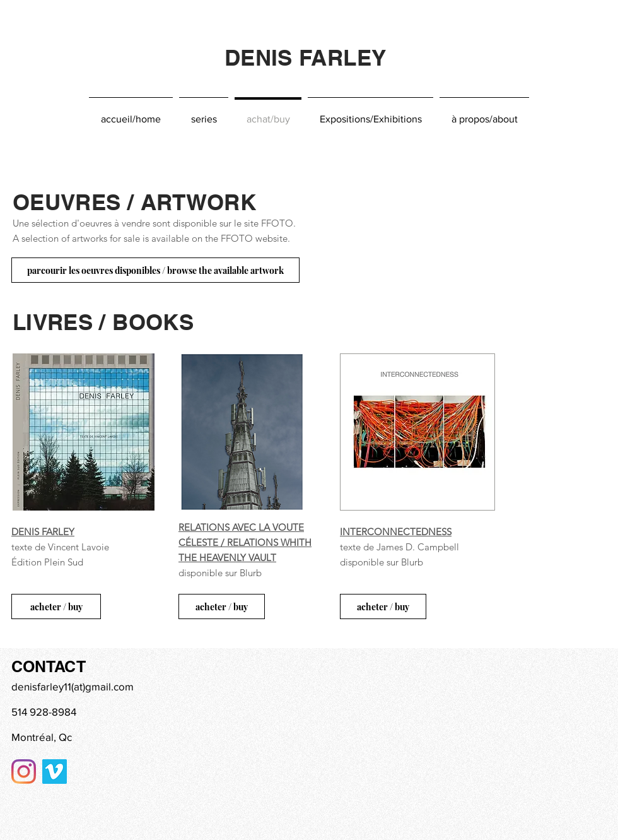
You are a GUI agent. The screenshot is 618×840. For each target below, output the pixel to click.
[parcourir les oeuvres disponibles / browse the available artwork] (155, 270)
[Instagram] (24, 772)
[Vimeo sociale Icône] (55, 772)
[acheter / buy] (56, 606)
